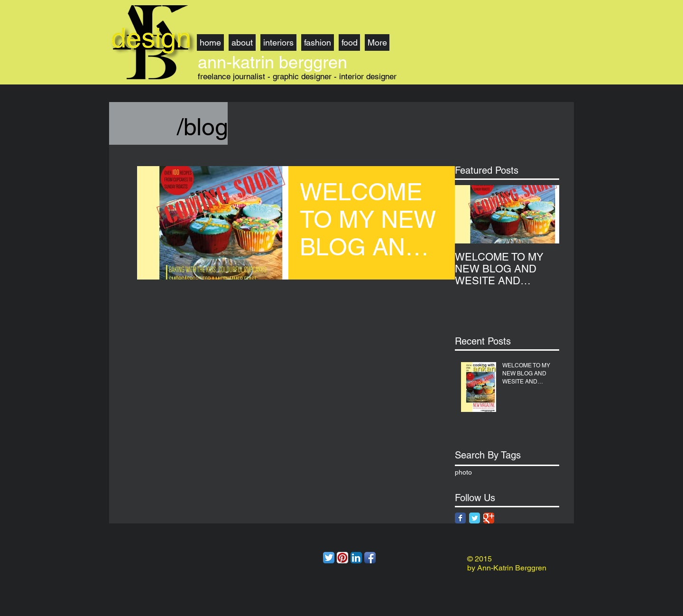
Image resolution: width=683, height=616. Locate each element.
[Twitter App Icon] (329, 558)
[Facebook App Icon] (370, 558)
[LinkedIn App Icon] (356, 558)
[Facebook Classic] (460, 518)
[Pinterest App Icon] (342, 558)
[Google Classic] (489, 518)
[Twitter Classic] (475, 518)
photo (463, 472)
